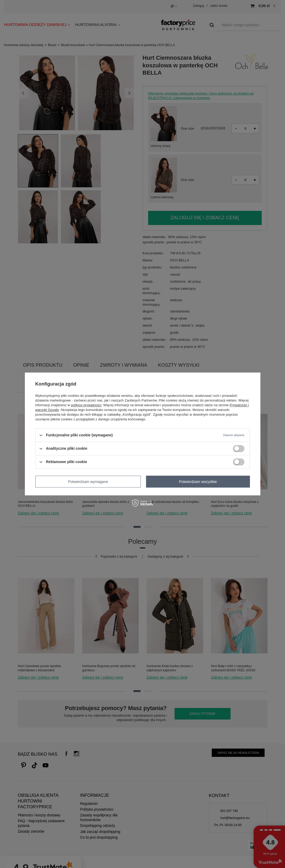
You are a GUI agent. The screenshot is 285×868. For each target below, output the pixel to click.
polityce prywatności (86, 405)
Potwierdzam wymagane (88, 482)
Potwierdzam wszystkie (198, 482)
